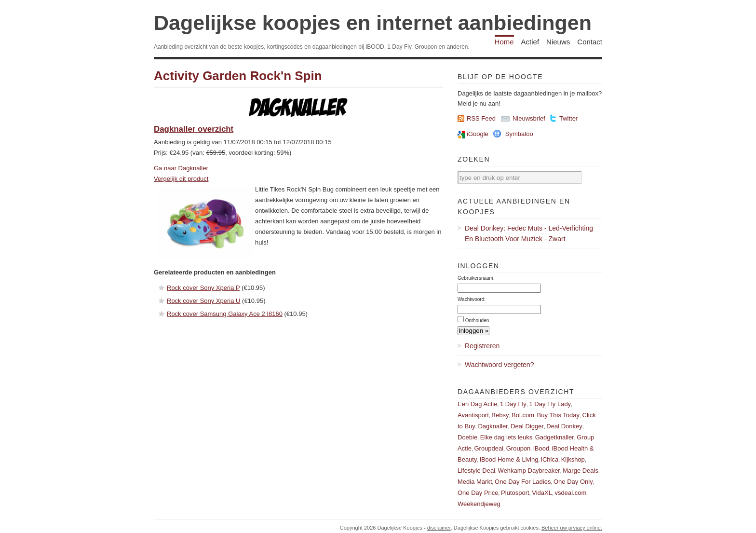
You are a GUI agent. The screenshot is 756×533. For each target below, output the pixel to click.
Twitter (568, 118)
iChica (550, 459)
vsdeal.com (570, 493)
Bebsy (500, 415)
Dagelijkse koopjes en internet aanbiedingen (373, 23)
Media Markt (475, 482)
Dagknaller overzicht (194, 129)
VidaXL (542, 493)
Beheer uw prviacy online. (572, 528)
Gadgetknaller (555, 437)
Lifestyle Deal (476, 471)
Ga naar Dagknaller (181, 168)
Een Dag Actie (477, 404)
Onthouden (477, 321)
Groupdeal (489, 448)
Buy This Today (558, 415)
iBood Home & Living (509, 459)
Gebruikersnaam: (476, 278)
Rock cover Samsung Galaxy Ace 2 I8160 (225, 314)
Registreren (482, 346)
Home (504, 42)
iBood (541, 448)
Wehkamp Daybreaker (529, 471)
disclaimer (439, 528)
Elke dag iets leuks (506, 437)
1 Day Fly (513, 404)
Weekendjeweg (479, 504)
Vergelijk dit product (181, 179)
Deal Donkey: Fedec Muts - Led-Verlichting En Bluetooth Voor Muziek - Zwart (529, 233)
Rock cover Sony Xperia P (203, 288)
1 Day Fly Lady (550, 404)
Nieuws (558, 42)
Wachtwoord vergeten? (499, 365)
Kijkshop (573, 459)
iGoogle (478, 134)
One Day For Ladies (523, 482)
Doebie (467, 437)
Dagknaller (493, 426)
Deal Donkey (564, 426)
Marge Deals (580, 471)
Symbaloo (519, 134)
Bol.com (523, 415)
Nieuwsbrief (529, 118)
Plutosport (515, 493)
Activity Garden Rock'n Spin (238, 76)
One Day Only (573, 482)
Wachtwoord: (472, 299)
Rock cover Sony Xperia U (203, 301)
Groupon (519, 448)
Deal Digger (527, 426)
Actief (530, 42)
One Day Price (478, 493)
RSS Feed (481, 118)
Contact (590, 42)
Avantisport (473, 415)
